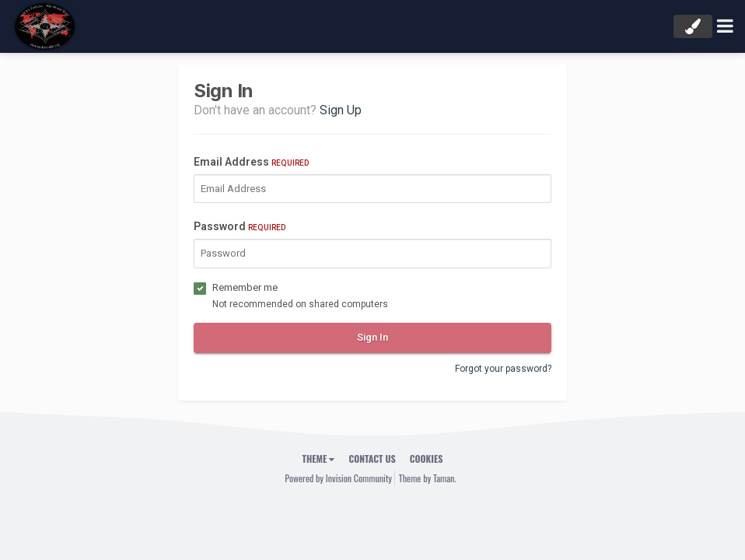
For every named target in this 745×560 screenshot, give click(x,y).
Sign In (372, 337)
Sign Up (341, 110)
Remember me (245, 287)
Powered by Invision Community (338, 478)
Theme (319, 458)
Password (240, 226)
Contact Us (372, 458)
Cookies (427, 458)
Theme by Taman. (428, 478)
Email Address (251, 162)
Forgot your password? (503, 369)
